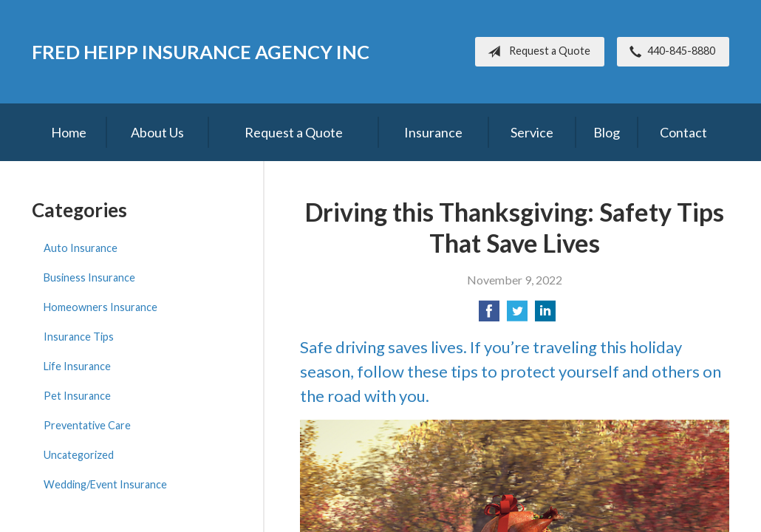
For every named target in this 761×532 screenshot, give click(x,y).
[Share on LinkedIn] (545, 315)
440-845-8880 (669, 52)
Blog (607, 132)
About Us (157, 132)
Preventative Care (87, 425)
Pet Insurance (77, 396)
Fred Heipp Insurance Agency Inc (201, 52)
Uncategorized (79, 455)
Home (69, 132)
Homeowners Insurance (100, 307)
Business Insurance (89, 277)
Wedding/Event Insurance (105, 484)
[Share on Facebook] (489, 315)
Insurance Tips (79, 337)
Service (532, 132)
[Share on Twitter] (517, 315)
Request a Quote (536, 52)
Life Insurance (77, 366)
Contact (683, 132)
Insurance (433, 132)
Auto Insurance (81, 248)
